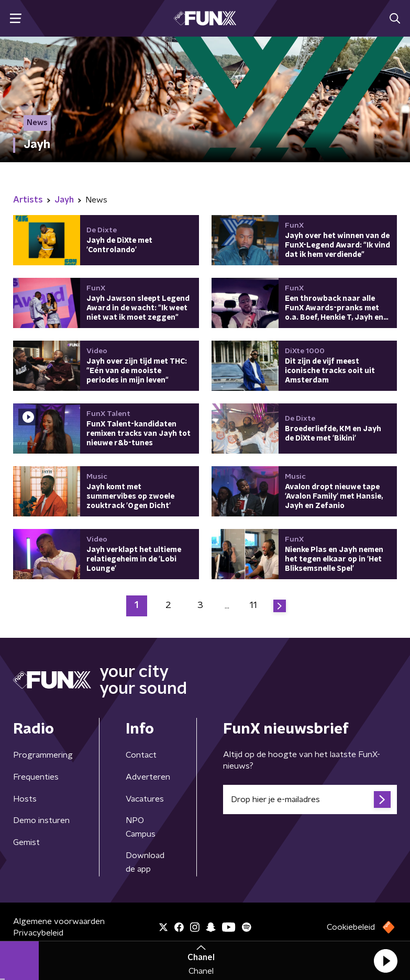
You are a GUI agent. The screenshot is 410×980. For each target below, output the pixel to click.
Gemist (26, 842)
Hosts (25, 799)
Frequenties (36, 777)
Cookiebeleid (351, 927)
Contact (141, 755)
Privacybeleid (38, 933)
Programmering (43, 755)
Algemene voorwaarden (59, 921)
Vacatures (145, 799)
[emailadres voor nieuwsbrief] (310, 799)
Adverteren (148, 777)
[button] (385, 961)
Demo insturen (41, 820)
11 (253, 605)
